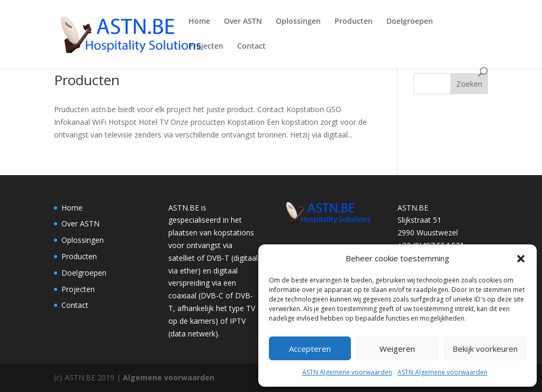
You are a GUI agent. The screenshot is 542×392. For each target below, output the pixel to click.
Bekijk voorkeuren (485, 349)
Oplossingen (298, 22)
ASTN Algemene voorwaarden (347, 372)
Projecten (206, 47)
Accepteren (310, 349)
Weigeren (397, 349)
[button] (521, 259)
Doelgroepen (410, 22)
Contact (251, 47)
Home (199, 22)
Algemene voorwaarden (169, 377)
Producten (354, 22)
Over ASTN (243, 22)
